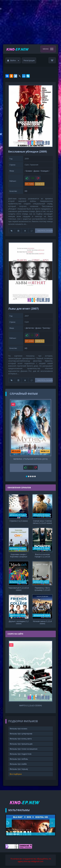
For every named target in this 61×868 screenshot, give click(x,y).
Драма (36, 171)
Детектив (30, 328)
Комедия (45, 171)
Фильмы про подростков (21, 754)
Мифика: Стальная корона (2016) (30, 459)
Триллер (46, 328)
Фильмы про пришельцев (21, 744)
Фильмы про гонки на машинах (24, 749)
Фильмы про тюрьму (19, 769)
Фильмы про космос (19, 729)
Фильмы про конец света (21, 739)
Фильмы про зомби (18, 764)
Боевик (29, 171)
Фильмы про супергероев (21, 734)
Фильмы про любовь (19, 759)
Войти (13, 60)
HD (26, 191)
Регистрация (29, 60)
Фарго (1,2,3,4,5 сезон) (30, 706)
